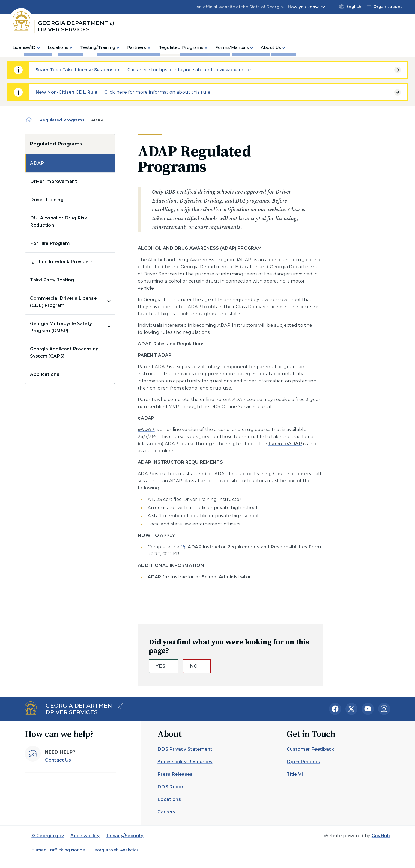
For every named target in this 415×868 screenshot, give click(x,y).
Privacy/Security (125, 836)
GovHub (381, 836)
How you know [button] (303, 7)
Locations (169, 799)
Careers (166, 812)
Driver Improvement (53, 181)
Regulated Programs (62, 120)
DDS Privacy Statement (185, 749)
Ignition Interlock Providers (61, 262)
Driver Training (47, 200)
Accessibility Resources (185, 762)
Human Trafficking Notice (58, 850)
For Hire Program (50, 243)
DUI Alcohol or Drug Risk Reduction (59, 222)
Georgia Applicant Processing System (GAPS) (64, 353)
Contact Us (58, 760)
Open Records (303, 762)
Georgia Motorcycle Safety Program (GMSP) (61, 327)
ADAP (37, 163)
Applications (45, 374)
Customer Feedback (310, 749)
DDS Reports (173, 787)
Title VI (295, 774)
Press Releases (175, 774)
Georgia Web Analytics (115, 850)
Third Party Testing (52, 280)
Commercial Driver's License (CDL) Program (63, 302)
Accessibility (85, 836)
